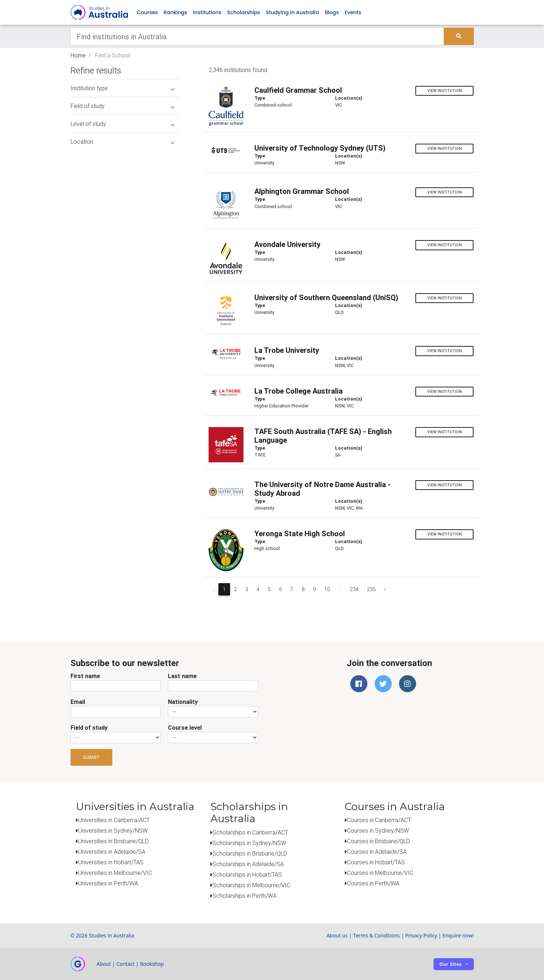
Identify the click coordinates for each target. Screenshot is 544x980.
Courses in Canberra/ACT (379, 820)
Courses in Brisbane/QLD (378, 841)
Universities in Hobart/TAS (111, 862)
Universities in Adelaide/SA (112, 852)
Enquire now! (458, 935)
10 (327, 589)
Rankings (175, 12)
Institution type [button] (122, 88)
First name (85, 676)
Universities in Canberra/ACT (114, 820)
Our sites (450, 964)
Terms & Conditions (377, 935)
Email (78, 702)
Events (353, 12)
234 (354, 589)
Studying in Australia (293, 12)
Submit (91, 757)
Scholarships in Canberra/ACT (250, 832)
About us (337, 935)
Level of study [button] (122, 124)
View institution (445, 91)
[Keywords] (257, 36)
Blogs (332, 12)
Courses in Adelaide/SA (377, 852)
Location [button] (122, 142)
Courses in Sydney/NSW (378, 830)
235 (371, 589)
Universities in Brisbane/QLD (113, 841)
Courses (148, 12)
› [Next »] (385, 589)
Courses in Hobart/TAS (376, 862)
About (104, 964)
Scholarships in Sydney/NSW (249, 843)
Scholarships (244, 12)
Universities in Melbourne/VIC (115, 873)
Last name (182, 676)
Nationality (183, 702)
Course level (185, 728)
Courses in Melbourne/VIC (380, 873)
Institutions (207, 12)
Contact (125, 964)
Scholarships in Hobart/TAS (247, 875)
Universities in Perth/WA (108, 883)
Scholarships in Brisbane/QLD (250, 853)
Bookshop (152, 964)
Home (78, 55)
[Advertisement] (125, 574)
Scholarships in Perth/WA (245, 896)
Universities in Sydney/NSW (113, 830)
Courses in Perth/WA (373, 883)
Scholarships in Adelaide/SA (248, 864)
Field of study (89, 728)
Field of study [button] (122, 106)
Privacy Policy (421, 935)
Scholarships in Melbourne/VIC (251, 885)
